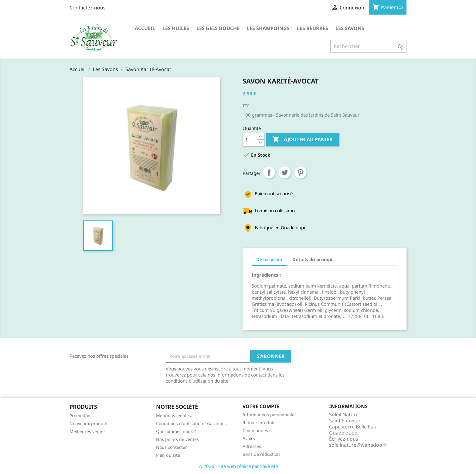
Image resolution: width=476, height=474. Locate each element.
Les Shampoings (268, 28)
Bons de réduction (261, 454)
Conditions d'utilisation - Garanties (191, 423)
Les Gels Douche (218, 28)
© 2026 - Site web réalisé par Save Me (238, 466)
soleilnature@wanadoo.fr (358, 445)
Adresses (252, 446)
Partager (269, 172)
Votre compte (261, 406)
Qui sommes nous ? (176, 431)
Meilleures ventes (88, 431)
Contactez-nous (88, 8)
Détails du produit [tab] (313, 259)
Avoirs (249, 438)
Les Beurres (313, 28)
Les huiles (176, 28)
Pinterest (301, 172)
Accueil (145, 28)
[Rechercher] (368, 46)
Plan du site (168, 455)
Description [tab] (269, 259)
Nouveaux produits (89, 423)
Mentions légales (173, 416)
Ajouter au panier (303, 140)
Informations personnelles (270, 415)
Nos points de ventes (177, 439)
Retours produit (259, 423)
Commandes (255, 430)
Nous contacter (172, 447)
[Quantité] (250, 140)
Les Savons (350, 28)
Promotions (81, 416)
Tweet (285, 172)
